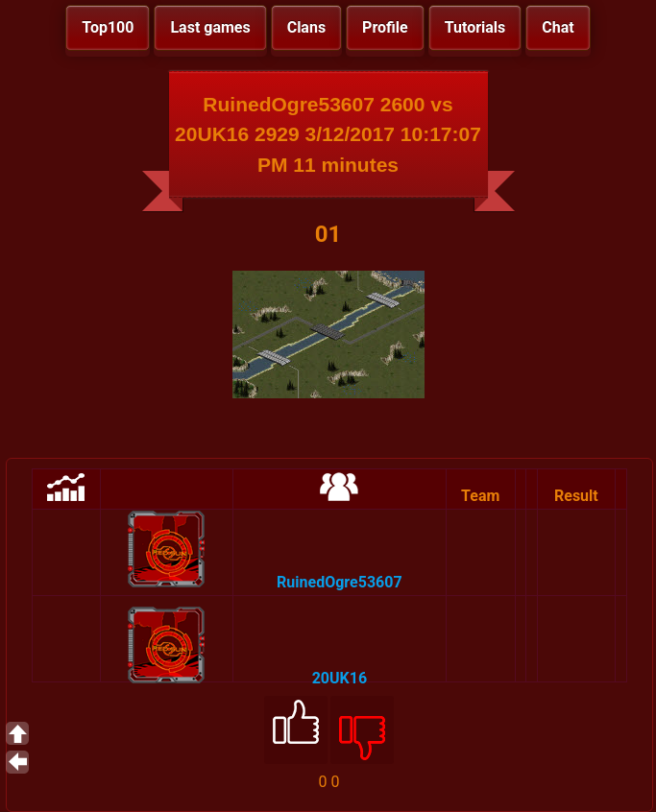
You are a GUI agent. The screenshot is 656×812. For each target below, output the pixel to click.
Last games (210, 27)
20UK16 (340, 678)
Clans (306, 27)
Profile (385, 27)
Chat (558, 27)
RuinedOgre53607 (339, 582)
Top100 (108, 27)
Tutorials (475, 27)
